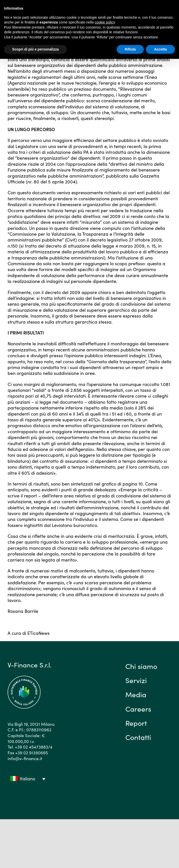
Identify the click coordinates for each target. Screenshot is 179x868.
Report (136, 723)
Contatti (138, 737)
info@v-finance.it (25, 758)
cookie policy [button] (105, 22)
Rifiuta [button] (130, 49)
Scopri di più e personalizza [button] (35, 49)
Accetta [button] (160, 49)
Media (136, 694)
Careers (138, 709)
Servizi (136, 680)
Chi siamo (141, 666)
